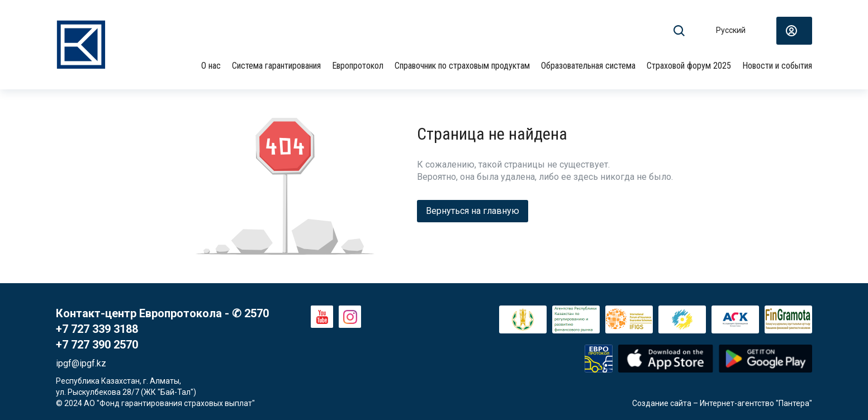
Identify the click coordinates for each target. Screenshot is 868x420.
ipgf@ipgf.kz (81, 363)
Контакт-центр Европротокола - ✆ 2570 (162, 313)
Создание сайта (662, 403)
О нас (211, 66)
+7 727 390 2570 (97, 345)
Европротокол (358, 66)
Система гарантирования (276, 66)
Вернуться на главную (473, 211)
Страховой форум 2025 (689, 66)
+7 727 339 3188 (97, 329)
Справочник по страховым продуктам (462, 66)
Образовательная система (588, 66)
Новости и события (777, 66)
